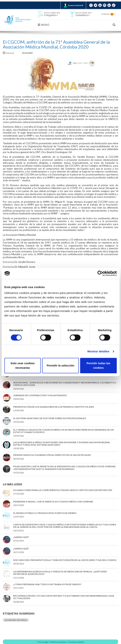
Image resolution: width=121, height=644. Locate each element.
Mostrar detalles (98, 351)
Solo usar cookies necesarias (22, 365)
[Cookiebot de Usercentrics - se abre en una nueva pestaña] (100, 273)
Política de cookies (59, 642)
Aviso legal (44, 642)
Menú (44, 25)
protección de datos (16, 620)
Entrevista (8, 262)
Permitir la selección (61, 365)
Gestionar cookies (77, 642)
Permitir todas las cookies (98, 365)
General (9, 53)
